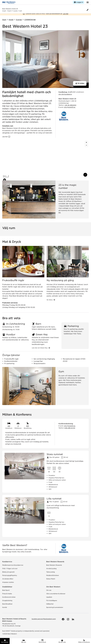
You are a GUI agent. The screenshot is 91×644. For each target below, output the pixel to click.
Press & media (7, 594)
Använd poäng (51, 569)
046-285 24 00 (70, 428)
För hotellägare (52, 601)
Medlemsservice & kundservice (13, 565)
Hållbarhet (50, 604)
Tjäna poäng (51, 572)
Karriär (5, 607)
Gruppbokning (7, 601)
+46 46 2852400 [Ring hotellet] (70, 105)
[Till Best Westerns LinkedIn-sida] (73, 619)
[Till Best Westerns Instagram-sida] (68, 619)
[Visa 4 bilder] (39, 273)
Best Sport (6, 590)
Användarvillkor (8, 579)
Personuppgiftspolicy (10, 575)
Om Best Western (53, 587)
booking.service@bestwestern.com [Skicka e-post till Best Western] (44, 619)
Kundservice (7, 562)
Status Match (51, 579)
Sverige (19, 20)
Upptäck (49, 597)
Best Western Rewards (55, 562)
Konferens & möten (9, 597)
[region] (45, 159)
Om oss (49, 590)
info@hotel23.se (70, 426)
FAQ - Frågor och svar (10, 569)
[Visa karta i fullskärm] (85, 175)
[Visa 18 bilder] (80, 83)
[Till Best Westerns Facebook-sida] (63, 619)
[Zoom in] (86, 142)
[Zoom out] (86, 145)
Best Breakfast (7, 604)
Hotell (11, 20)
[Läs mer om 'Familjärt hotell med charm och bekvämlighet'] (6, 137)
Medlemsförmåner (53, 575)
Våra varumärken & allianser (56, 594)
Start (4, 20)
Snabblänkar (7, 587)
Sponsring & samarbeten (55, 607)
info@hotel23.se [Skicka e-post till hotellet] (70, 107)
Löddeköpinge (30, 20)
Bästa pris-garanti (8, 572)
